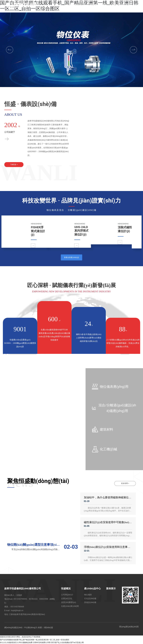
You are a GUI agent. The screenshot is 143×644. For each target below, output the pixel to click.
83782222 (33, 599)
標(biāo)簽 (49, 628)
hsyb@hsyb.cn (17, 611)
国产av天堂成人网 (77, 643)
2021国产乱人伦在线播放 (60, 643)
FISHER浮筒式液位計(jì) (38, 231)
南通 (40, 628)
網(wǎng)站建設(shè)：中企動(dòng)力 (21, 628)
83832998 (44, 599)
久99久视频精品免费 (25, 643)
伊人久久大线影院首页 (8, 643)
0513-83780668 (17, 607)
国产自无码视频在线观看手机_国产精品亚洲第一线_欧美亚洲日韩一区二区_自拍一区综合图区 (35, 640)
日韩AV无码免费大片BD (42, 643)
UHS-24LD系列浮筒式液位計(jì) (81, 231)
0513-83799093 (20, 599)
